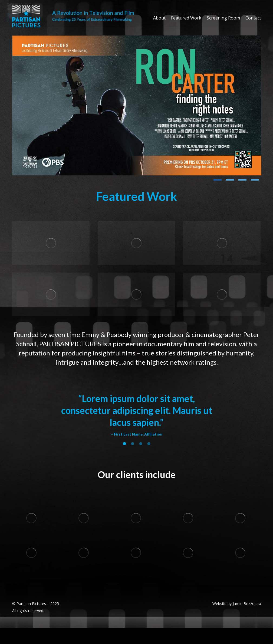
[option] (137, 415)
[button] (218, 180)
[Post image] (137, 105)
